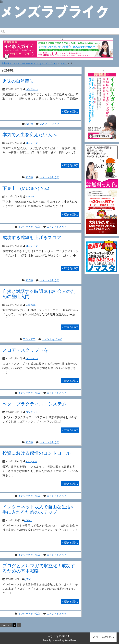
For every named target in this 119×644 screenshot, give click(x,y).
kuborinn (30, 197)
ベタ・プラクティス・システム (35, 404)
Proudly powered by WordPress (60, 640)
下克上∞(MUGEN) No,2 (26, 188)
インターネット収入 (29, 227)
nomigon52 (31, 461)
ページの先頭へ (105, 637)
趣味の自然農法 (18, 81)
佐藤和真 (31, 305)
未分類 (29, 124)
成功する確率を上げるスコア (32, 238)
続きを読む (70, 111)
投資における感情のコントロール (37, 453)
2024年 (64, 63)
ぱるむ (28, 520)
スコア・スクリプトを (25, 350)
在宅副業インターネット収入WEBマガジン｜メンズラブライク (30, 63)
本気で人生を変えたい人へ (30, 135)
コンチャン (32, 89)
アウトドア (29, 339)
